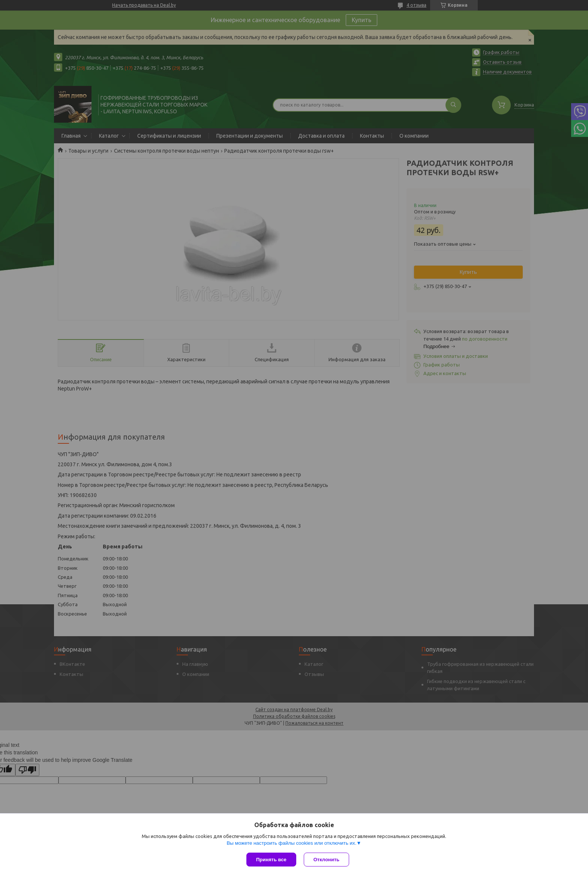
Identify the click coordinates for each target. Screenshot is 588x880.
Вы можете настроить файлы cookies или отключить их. (291, 843)
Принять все (271, 860)
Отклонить (326, 860)
